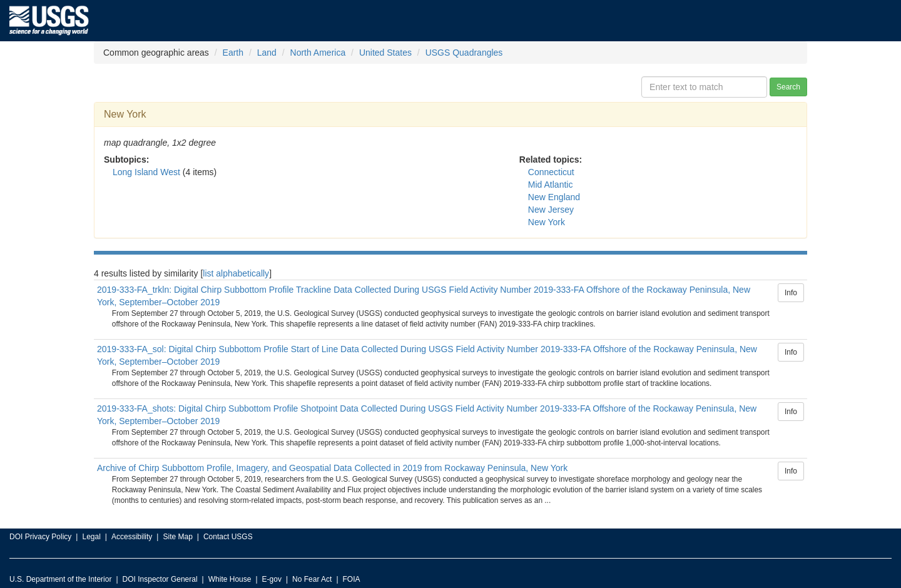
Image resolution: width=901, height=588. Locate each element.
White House (230, 579)
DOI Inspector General (160, 579)
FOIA (352, 579)
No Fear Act (312, 579)
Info (791, 293)
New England (554, 197)
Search (788, 87)
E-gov (272, 579)
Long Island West (146, 172)
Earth (233, 53)
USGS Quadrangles (464, 53)
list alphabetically (236, 273)
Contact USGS (228, 537)
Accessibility (132, 537)
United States (385, 53)
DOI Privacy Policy (40, 537)
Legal (91, 537)
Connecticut (551, 172)
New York (547, 222)
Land (267, 53)
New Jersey (551, 210)
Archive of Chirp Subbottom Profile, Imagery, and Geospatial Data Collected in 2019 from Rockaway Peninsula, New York (332, 468)
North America (318, 53)
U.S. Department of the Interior (60, 579)
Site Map (177, 537)
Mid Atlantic (551, 185)
